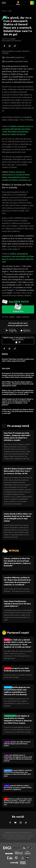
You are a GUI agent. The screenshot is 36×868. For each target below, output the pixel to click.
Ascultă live (29, 837)
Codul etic (19, 839)
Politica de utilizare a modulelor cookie (14, 835)
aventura (26, 317)
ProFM (13, 39)
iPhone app (27, 839)
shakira (12, 317)
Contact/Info (10, 839)
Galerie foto (18, 311)
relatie (19, 317)
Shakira (5, 218)
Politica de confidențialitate (16, 837)
